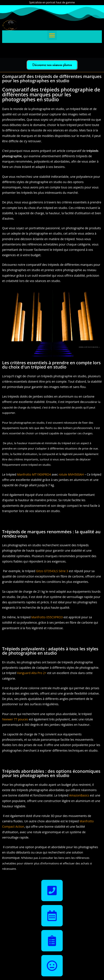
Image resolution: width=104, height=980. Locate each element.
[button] (52, 35)
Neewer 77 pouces (15, 719)
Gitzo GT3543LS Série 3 (52, 571)
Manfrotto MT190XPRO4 (34, 474)
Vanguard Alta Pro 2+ (32, 673)
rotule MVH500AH (71, 474)
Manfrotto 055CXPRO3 (47, 617)
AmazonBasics (79, 795)
